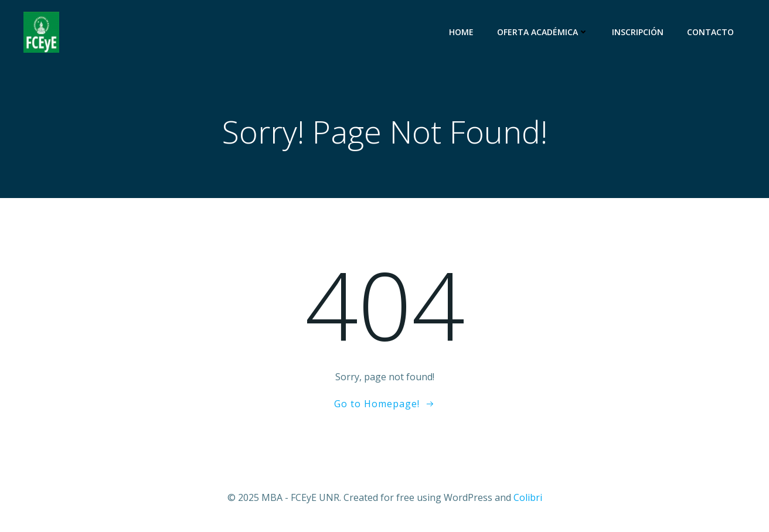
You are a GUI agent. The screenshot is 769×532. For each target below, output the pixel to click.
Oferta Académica (543, 32)
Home (461, 32)
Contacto (710, 32)
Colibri (528, 497)
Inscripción (638, 32)
